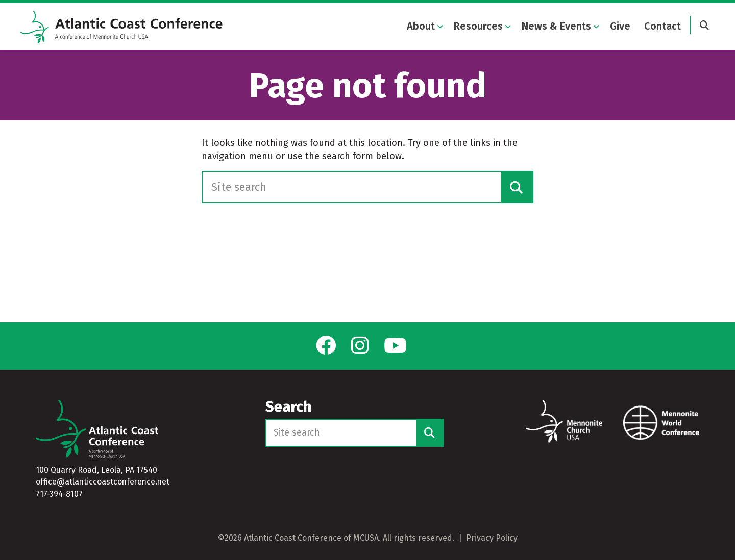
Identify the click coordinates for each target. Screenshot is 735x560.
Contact (663, 27)
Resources (478, 27)
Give (620, 27)
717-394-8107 (59, 494)
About (421, 27)
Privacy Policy (492, 538)
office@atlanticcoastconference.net (103, 482)
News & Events (556, 27)
